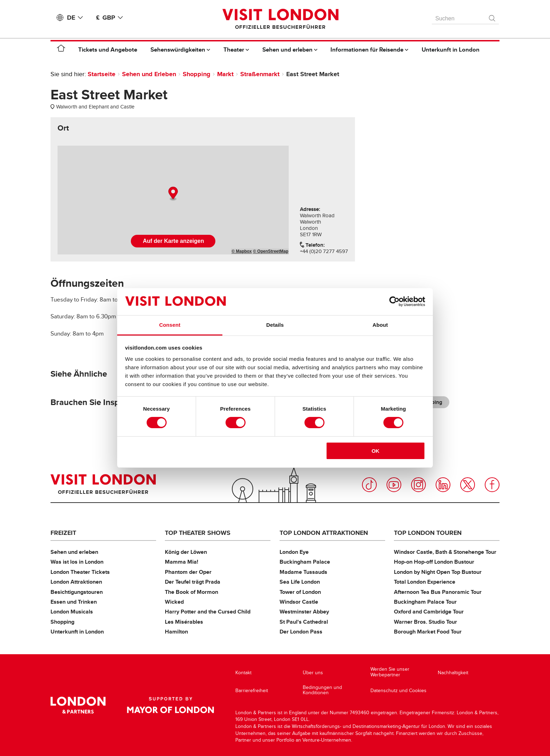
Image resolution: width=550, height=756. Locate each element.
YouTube (394, 485)
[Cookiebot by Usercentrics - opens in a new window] (394, 301)
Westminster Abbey (304, 612)
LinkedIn (443, 485)
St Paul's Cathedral (304, 622)
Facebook (492, 485)
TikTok (369, 485)
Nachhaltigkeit (453, 673)
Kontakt (243, 673)
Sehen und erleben (74, 552)
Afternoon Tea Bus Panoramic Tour (438, 592)
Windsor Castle (299, 602)
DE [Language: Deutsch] (76, 18)
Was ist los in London (77, 562)
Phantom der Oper (188, 572)
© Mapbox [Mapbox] (242, 251)
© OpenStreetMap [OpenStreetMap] (271, 251)
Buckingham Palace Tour (425, 602)
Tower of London (300, 592)
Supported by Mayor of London (170, 705)
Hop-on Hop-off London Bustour (434, 562)
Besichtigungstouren (77, 592)
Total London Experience (425, 582)
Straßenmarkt (260, 74)
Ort (63, 128)
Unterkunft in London (77, 632)
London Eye (294, 552)
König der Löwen (186, 552)
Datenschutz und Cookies (398, 691)
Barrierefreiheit (252, 691)
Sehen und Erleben (149, 74)
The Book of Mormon (192, 592)
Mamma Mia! (182, 562)
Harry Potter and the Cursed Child (208, 612)
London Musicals (72, 612)
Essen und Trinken (74, 602)
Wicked (174, 602)
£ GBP (111, 18)
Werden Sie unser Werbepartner (390, 672)
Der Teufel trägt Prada (193, 582)
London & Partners (78, 705)
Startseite (102, 74)
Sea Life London (300, 582)
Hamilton (176, 632)
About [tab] (380, 325)
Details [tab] (275, 325)
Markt (225, 74)
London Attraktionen (76, 582)
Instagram (418, 485)
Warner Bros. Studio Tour (425, 622)
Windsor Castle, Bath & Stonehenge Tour (445, 552)
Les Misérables (184, 622)
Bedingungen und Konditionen (322, 690)
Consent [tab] (170, 325)
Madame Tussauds (303, 572)
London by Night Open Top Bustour (438, 572)
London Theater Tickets (80, 572)
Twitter (468, 485)
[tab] (63, 128)
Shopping (197, 74)
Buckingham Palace (305, 562)
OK (375, 451)
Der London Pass (301, 632)
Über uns (313, 673)
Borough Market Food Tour (428, 632)
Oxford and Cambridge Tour (429, 612)
